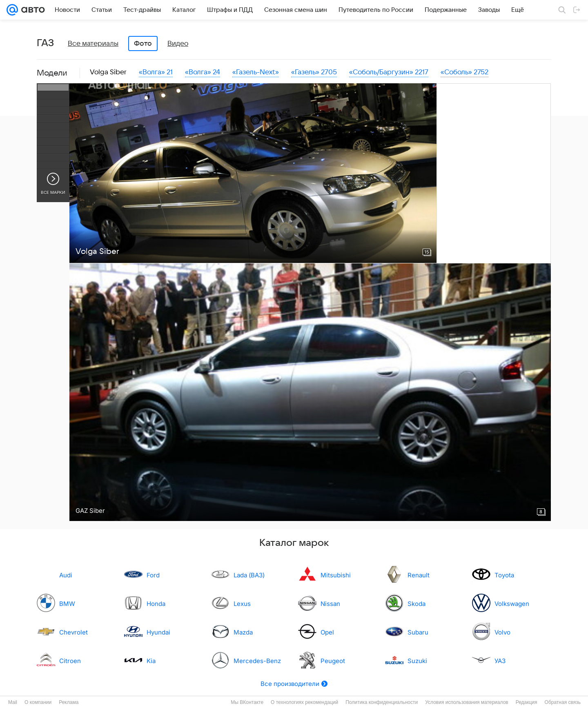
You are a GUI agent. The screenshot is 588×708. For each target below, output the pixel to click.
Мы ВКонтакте (247, 702)
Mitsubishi (336, 575)
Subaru (418, 632)
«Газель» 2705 (314, 72)
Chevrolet (73, 632)
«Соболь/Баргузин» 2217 (389, 72)
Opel (327, 632)
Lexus (242, 604)
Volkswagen (512, 604)
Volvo (502, 632)
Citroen (70, 661)
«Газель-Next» (256, 72)
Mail (13, 702)
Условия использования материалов (467, 702)
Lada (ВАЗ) (249, 575)
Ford (153, 575)
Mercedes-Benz (257, 661)
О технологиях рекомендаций (304, 702)
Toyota (504, 575)
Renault (419, 575)
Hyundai (158, 632)
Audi (66, 575)
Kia (151, 661)
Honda (156, 604)
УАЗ (500, 661)
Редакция (527, 702)
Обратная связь (563, 702)
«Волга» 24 (203, 72)
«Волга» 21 (156, 72)
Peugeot (333, 661)
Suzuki (417, 661)
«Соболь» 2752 (464, 72)
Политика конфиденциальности (382, 702)
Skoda (416, 604)
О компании (38, 702)
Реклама (69, 702)
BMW (67, 604)
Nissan (330, 604)
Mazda (243, 632)
